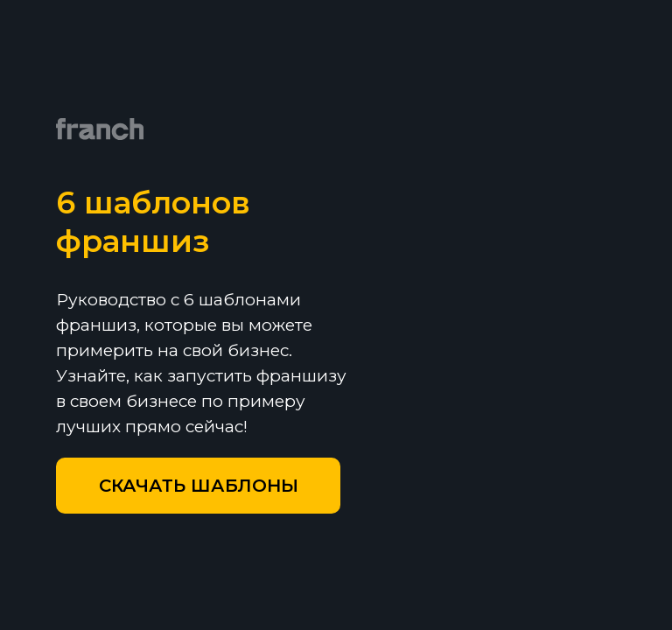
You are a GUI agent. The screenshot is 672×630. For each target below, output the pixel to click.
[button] (198, 486)
